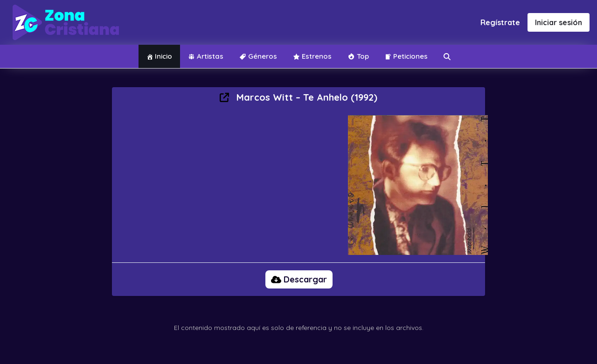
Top (358, 56)
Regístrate (500, 22)
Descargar (299, 279)
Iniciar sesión (559, 22)
